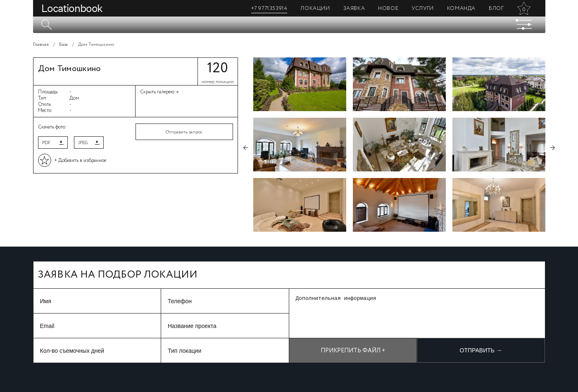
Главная (41, 45)
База (63, 45)
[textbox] (289, 25)
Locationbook (72, 8)
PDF (46, 143)
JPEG (83, 143)
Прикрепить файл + (353, 351)
